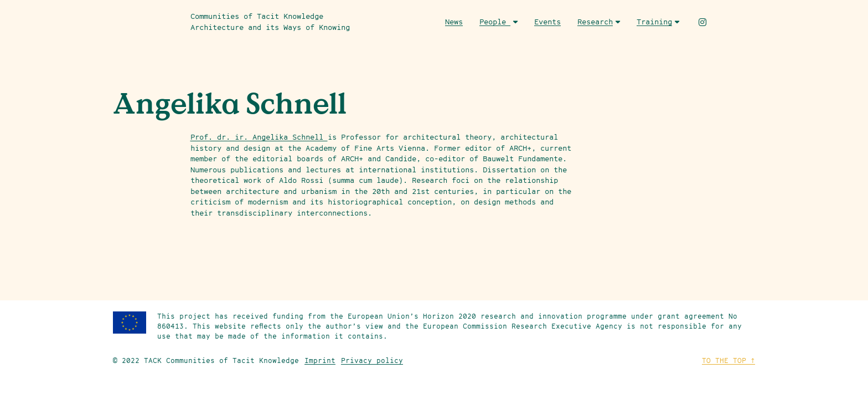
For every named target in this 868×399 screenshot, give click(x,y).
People (498, 22)
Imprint (320, 360)
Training (658, 22)
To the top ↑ (728, 360)
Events (547, 22)
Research (599, 22)
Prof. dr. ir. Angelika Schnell (259, 137)
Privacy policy (372, 360)
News (454, 22)
